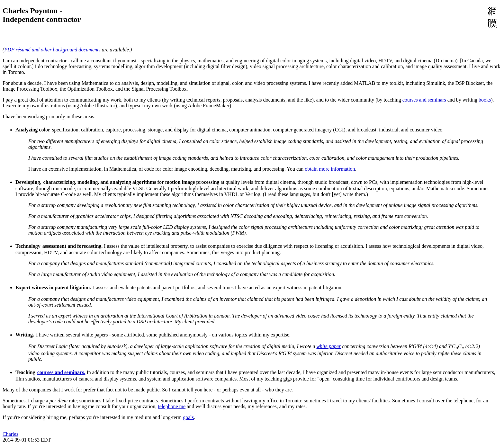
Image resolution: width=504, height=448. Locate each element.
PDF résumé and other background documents (52, 50)
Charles (10, 434)
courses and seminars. (61, 372)
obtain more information (330, 169)
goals (188, 417)
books (485, 100)
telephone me (172, 406)
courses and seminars (424, 100)
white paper (328, 346)
